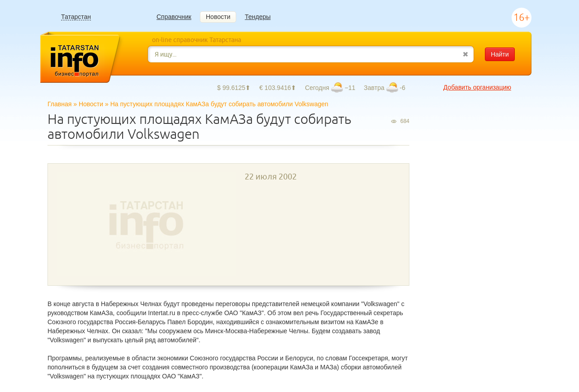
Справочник (174, 17)
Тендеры (258, 17)
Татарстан (76, 17)
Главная (59, 104)
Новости (218, 17)
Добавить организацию (477, 87)
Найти (500, 54)
